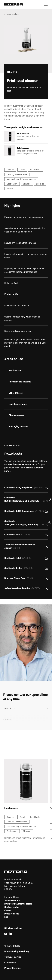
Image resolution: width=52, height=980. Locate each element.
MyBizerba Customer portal (18, 904)
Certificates (10, 962)
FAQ (6, 917)
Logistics (40, 184)
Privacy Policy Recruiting (17, 951)
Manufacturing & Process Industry (21, 179)
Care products (13, 14)
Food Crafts (35, 170)
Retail (22, 170)
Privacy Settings (12, 968)
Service (10, 188)
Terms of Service (13, 957)
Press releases (12, 914)
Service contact (12, 900)
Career (8, 910)
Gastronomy (12, 184)
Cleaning (10, 170)
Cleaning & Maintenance (17, 174)
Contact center (12, 907)
